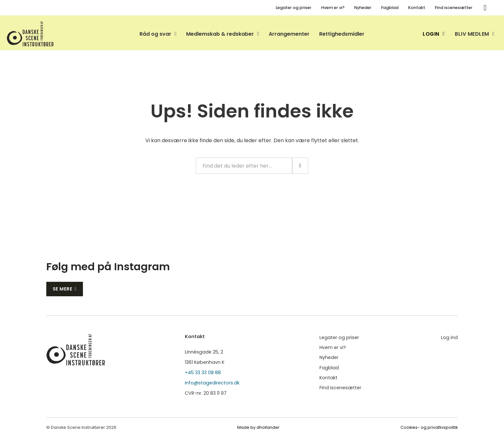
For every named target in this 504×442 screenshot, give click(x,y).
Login (434, 34)
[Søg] (485, 8)
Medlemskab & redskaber (220, 34)
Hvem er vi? (333, 8)
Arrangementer (289, 34)
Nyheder (363, 8)
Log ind (449, 337)
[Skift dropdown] (175, 34)
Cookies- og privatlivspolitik (429, 427)
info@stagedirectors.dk (212, 383)
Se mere (65, 289)
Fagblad (390, 8)
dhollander (268, 427)
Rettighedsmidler (342, 34)
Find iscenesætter (454, 8)
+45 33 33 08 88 (203, 373)
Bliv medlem (475, 34)
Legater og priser (294, 8)
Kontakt (417, 8)
